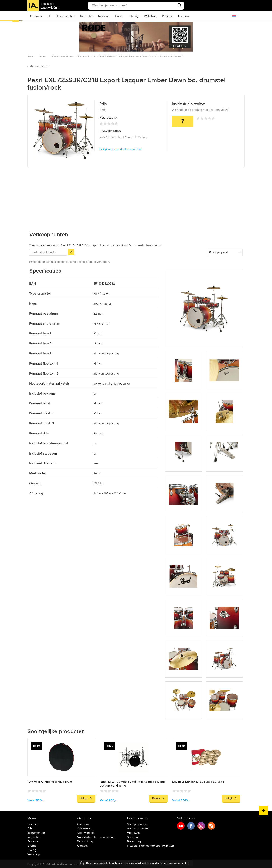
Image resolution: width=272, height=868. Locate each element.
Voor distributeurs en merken (96, 837)
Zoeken (180, 5)
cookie (156, 863)
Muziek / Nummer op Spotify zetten (151, 846)
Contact (82, 846)
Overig (134, 16)
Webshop (150, 16)
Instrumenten (66, 16)
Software (133, 837)
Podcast (167, 16)
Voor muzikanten (138, 828)
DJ (50, 16)
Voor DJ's (133, 833)
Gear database (40, 67)
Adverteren (85, 828)
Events (119, 16)
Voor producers (137, 824)
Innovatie (86, 16)
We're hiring (85, 842)
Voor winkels (86, 833)
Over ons (184, 16)
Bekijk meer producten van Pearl (121, 149)
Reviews (104, 16)
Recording (134, 842)
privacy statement (175, 863)
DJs (30, 828)
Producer (36, 16)
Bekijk (84, 798)
